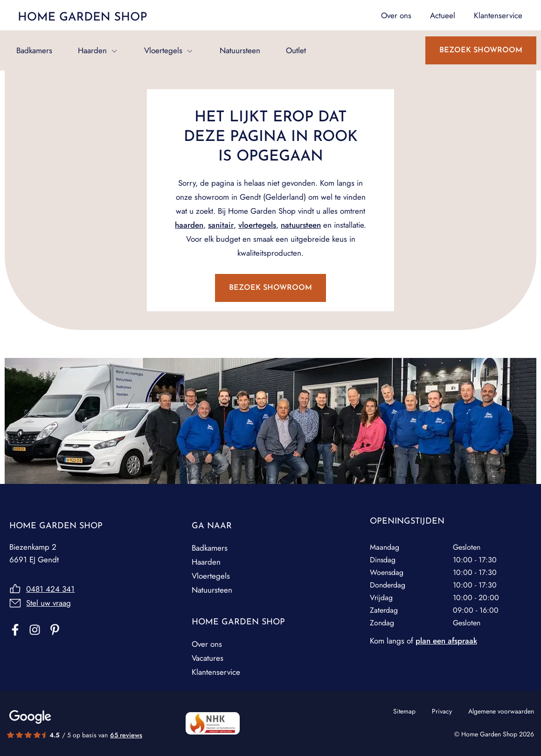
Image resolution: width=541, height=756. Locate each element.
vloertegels (257, 225)
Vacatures (208, 658)
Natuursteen (240, 50)
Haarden (92, 50)
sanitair (221, 225)
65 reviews (126, 735)
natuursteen (301, 225)
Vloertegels (163, 50)
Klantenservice (216, 672)
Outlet (296, 50)
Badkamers (34, 50)
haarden (189, 225)
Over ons (207, 644)
